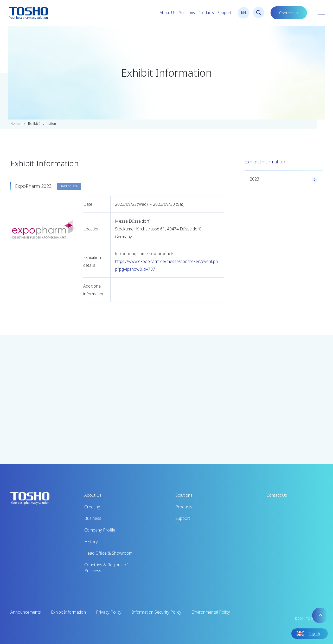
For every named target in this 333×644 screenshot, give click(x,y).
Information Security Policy (156, 612)
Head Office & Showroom (108, 553)
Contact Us (289, 13)
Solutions (187, 13)
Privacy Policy (109, 612)
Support (225, 13)
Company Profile (100, 530)
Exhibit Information (68, 612)
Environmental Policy (211, 612)
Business (93, 518)
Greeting (92, 507)
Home (15, 124)
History (91, 542)
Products (206, 13)
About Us (168, 13)
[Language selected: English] (310, 634)
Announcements (26, 612)
